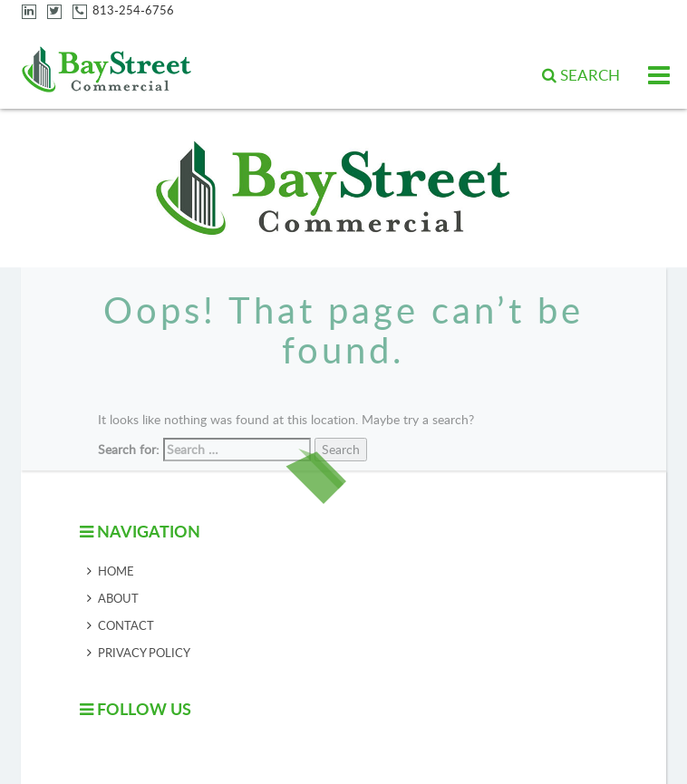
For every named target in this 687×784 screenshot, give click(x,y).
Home (116, 571)
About (118, 598)
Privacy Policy (144, 653)
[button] (581, 75)
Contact (126, 625)
